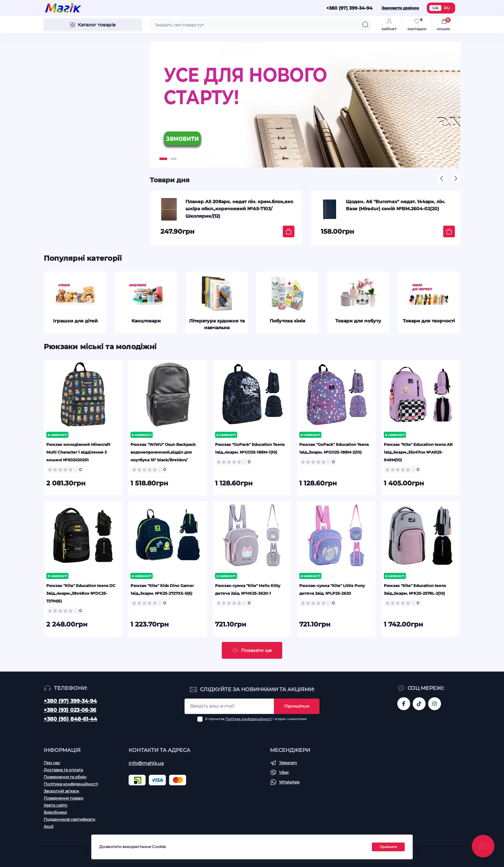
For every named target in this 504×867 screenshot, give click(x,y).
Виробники (55, 812)
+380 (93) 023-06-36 (70, 710)
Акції (49, 826)
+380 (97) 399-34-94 (70, 701)
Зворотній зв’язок (61, 791)
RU (447, 8)
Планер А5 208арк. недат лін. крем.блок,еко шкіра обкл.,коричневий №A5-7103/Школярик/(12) (239, 209)
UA (435, 8)
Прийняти (388, 847)
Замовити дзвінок (400, 8)
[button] (163, 159)
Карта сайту (56, 805)
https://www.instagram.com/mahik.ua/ (435, 704)
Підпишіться (297, 706)
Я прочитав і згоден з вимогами (256, 719)
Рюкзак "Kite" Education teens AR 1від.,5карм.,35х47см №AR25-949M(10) (418, 452)
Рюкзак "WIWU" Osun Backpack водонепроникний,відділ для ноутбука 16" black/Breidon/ (163, 452)
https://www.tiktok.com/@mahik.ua (419, 704)
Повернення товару (64, 798)
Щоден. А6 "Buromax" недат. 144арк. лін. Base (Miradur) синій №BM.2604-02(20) (396, 205)
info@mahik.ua (146, 763)
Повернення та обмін (65, 777)
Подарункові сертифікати (69, 819)
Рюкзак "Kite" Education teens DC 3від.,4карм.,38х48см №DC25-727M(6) (81, 593)
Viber (284, 772)
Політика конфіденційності (248, 719)
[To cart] (289, 231)
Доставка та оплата (63, 770)
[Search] (365, 25)
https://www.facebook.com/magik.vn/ (404, 704)
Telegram (288, 763)
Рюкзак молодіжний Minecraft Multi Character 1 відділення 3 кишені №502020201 (78, 452)
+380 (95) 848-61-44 (70, 719)
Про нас (52, 763)
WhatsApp (289, 782)
